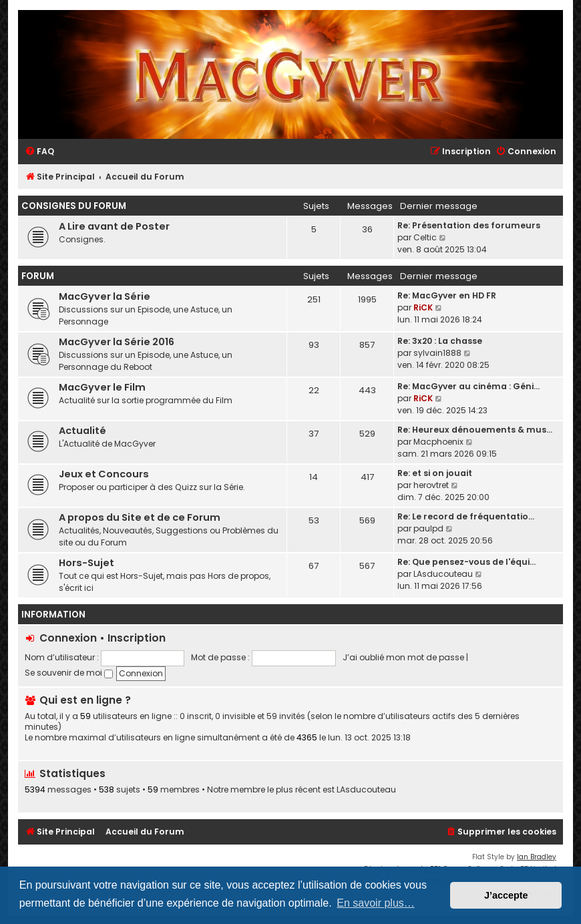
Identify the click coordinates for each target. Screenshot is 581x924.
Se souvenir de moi (69, 673)
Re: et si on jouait (435, 473)
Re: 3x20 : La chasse (440, 341)
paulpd (428, 528)
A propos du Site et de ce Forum (140, 517)
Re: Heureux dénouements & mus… (475, 430)
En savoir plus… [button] (376, 903)
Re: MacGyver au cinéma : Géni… (468, 386)
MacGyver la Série (105, 296)
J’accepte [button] (506, 895)
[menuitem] (39, 152)
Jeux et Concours (104, 474)
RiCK (423, 307)
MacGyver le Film (102, 387)
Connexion (68, 638)
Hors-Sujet (86, 563)
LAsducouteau (443, 574)
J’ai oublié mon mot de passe (403, 657)
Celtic (425, 237)
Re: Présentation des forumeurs (469, 225)
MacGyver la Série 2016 (117, 342)
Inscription (137, 638)
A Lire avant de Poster (114, 226)
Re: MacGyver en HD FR (447, 295)
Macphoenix (438, 442)
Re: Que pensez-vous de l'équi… (466, 562)
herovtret (431, 485)
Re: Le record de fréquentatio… (466, 516)
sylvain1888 (437, 353)
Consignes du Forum (74, 206)
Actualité (82, 431)
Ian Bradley (537, 857)
